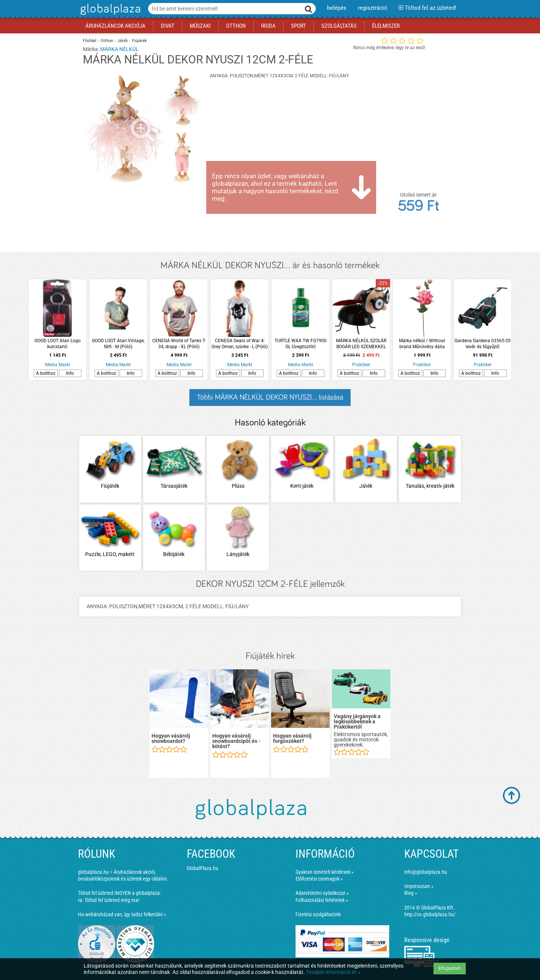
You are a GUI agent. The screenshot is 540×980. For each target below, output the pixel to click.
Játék (123, 41)
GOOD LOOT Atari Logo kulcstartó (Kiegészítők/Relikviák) (58, 344)
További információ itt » (333, 972)
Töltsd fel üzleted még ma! (112, 900)
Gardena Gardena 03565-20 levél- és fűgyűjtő (483, 344)
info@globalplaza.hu (426, 872)
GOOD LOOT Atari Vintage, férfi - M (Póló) (118, 344)
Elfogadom (450, 968)
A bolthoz (46, 373)
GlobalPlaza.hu (202, 868)
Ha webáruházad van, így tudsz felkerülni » (122, 914)
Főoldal (90, 41)
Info (70, 373)
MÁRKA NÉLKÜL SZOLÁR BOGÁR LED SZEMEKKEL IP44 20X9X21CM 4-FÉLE (361, 344)
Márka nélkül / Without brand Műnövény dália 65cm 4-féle (422, 344)
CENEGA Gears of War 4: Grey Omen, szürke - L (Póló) (240, 344)
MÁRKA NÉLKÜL (119, 49)
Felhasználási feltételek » (322, 900)
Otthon (107, 41)
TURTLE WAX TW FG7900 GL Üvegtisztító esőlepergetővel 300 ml (301, 344)
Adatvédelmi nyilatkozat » (322, 893)
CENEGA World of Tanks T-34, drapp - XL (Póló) (179, 344)
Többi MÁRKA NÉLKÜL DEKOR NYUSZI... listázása (270, 397)
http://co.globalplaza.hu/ (430, 914)
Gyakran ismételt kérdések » (325, 872)
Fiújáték (139, 41)
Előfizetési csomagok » (319, 879)
